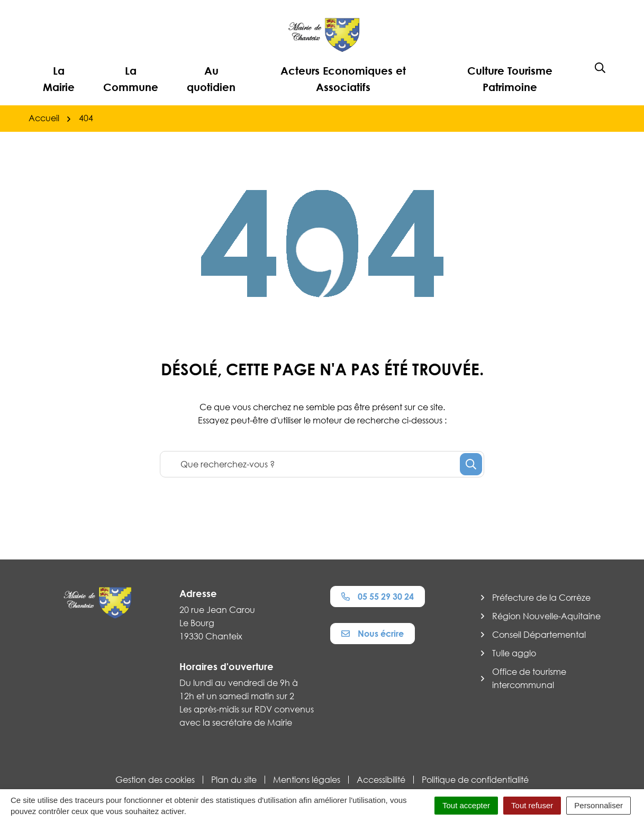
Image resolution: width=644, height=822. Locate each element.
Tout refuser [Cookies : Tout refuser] (532, 805)
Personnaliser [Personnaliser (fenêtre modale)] (598, 805)
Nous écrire (373, 634)
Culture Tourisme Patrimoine (510, 79)
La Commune (131, 79)
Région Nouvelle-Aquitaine (546, 616)
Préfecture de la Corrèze (541, 598)
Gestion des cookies (155, 780)
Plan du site (234, 780)
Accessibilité (381, 780)
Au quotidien (211, 79)
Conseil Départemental (539, 635)
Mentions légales (307, 780)
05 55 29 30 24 (378, 597)
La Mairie (59, 79)
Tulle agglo (514, 653)
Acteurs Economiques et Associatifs (343, 79)
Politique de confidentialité (475, 780)
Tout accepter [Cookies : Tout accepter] (466, 805)
